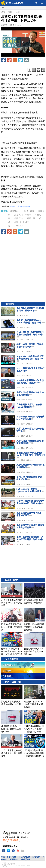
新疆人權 (31, 218)
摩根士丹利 (29, 211)
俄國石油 (18, 218)
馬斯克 (17, 215)
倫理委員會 (26, 859)
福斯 (16, 222)
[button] (23, 42)
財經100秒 (15, 211)
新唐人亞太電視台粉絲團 (20, 206)
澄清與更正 (14, 859)
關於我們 (36, 857)
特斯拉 (28, 215)
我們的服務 (25, 857)
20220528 (19, 226)
